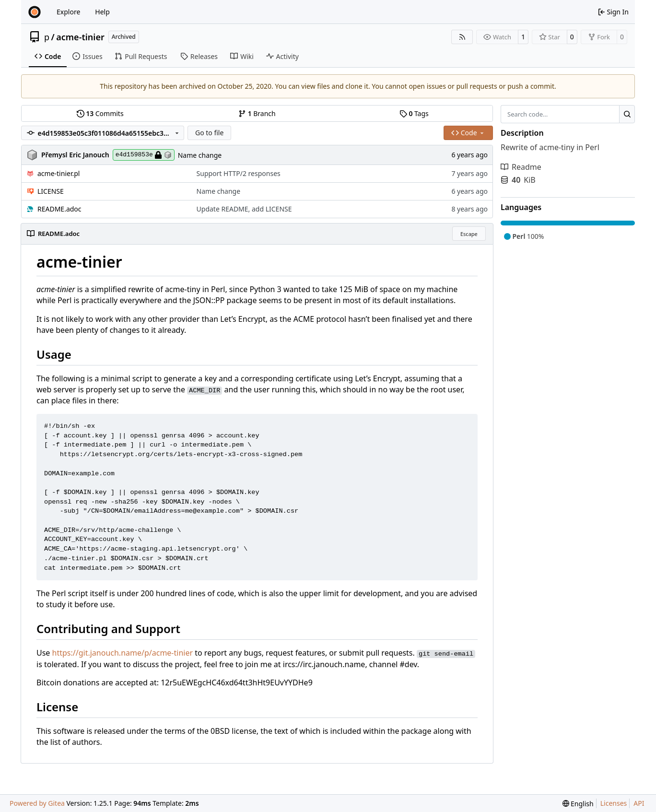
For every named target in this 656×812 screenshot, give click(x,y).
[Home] (35, 12)
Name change (200, 155)
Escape (469, 234)
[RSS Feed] (462, 37)
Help (102, 12)
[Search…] (627, 114)
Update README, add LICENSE (244, 209)
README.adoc (59, 209)
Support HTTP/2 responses (239, 173)
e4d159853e (144, 155)
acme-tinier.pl (59, 173)
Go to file (209, 133)
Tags (414, 113)
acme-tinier (80, 37)
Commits (100, 113)
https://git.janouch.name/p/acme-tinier (123, 653)
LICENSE (51, 191)
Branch (257, 113)
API (639, 803)
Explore (68, 12)
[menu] (578, 804)
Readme (521, 167)
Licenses (614, 803)
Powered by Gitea (37, 803)
